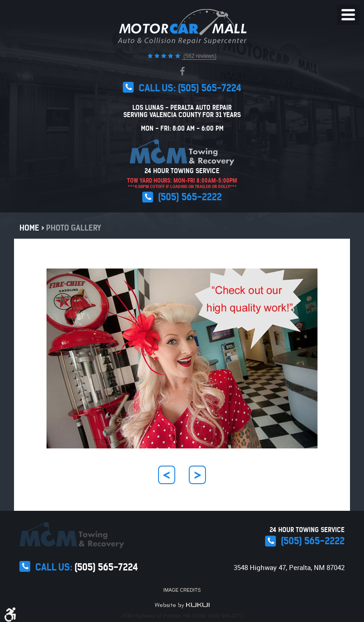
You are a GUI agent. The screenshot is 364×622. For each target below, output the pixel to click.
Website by (182, 605)
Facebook (182, 71)
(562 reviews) (199, 56)
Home (29, 228)
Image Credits (182, 590)
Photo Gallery (74, 228)
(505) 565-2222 (190, 197)
